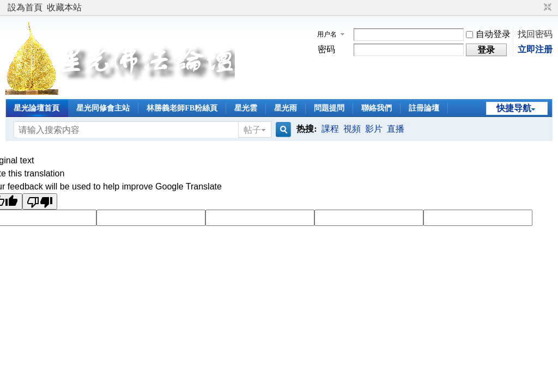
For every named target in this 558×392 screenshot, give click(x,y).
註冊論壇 (424, 108)
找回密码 (535, 34)
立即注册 (535, 49)
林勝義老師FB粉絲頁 (182, 108)
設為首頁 (25, 7)
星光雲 (246, 108)
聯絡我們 (377, 108)
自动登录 (488, 34)
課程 (330, 129)
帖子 (252, 130)
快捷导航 (514, 108)
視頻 (352, 129)
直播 (396, 129)
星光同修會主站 (103, 108)
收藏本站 (64, 7)
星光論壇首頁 (37, 108)
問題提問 (329, 108)
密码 (326, 49)
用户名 (327, 34)
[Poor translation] (40, 201)
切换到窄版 (546, 8)
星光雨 (286, 108)
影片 (374, 129)
